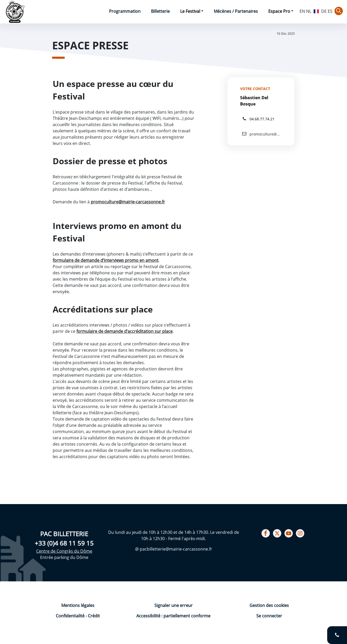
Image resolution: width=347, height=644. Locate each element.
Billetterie (160, 11)
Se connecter (269, 616)
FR (316, 11)
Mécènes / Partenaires (236, 11)
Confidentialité (71, 616)
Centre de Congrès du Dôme (64, 551)
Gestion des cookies (269, 605)
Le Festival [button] (190, 11)
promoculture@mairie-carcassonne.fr (128, 202)
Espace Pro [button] (279, 11)
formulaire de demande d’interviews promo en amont (106, 260)
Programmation (125, 11)
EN (302, 11)
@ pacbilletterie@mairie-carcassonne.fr (174, 549)
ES (330, 11)
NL (309, 11)
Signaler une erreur (173, 605)
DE (324, 11)
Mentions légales (78, 605)
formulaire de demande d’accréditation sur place (124, 331)
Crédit (94, 616)
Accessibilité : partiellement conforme (173, 616)
